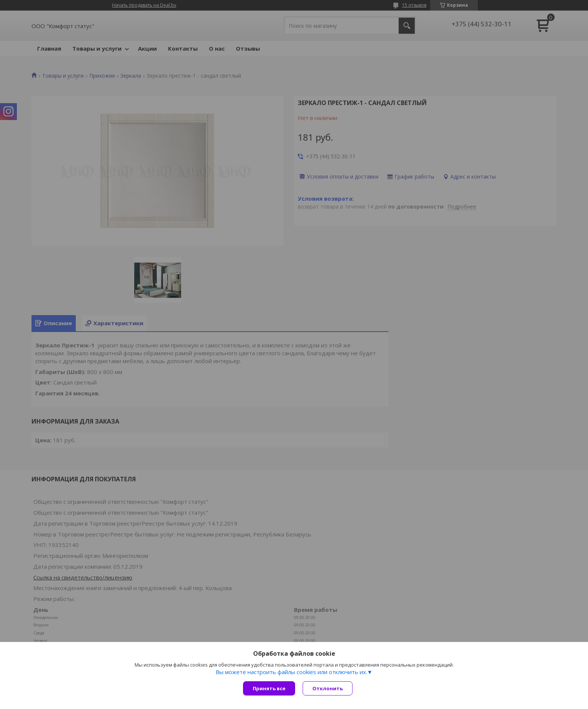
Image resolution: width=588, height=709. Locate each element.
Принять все (269, 688)
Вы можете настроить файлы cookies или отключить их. (291, 672)
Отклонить (328, 688)
